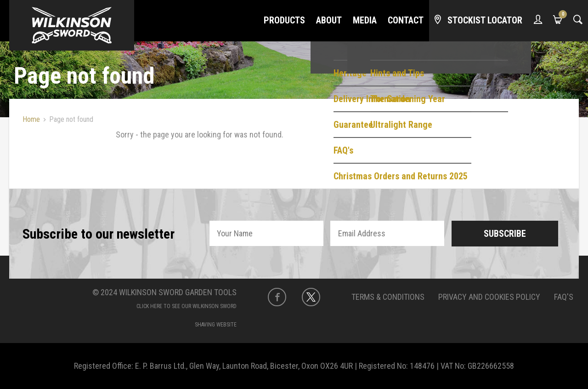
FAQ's (564, 297)
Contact (406, 20)
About (329, 20)
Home (31, 119)
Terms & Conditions (388, 297)
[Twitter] (311, 297)
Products (284, 20)
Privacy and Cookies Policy (489, 297)
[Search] (578, 21)
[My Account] (538, 21)
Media (365, 20)
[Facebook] (277, 297)
